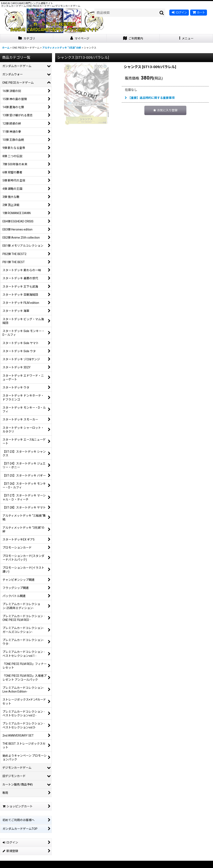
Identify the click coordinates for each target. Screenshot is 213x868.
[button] (186, 39)
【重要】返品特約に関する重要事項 (150, 98)
